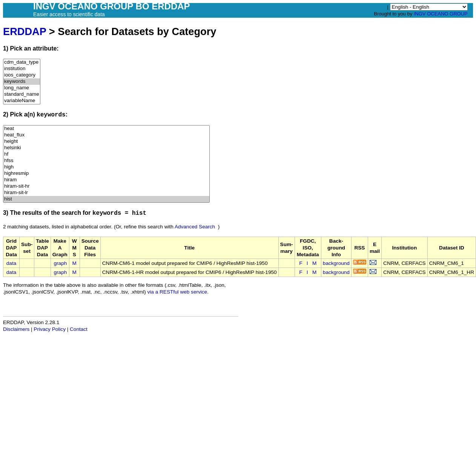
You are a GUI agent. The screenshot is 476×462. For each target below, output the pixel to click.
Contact (79, 329)
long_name (22, 88)
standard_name (22, 94)
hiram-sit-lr (106, 193)
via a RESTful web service (177, 292)
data (11, 263)
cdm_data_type (22, 62)
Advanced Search (195, 227)
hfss (106, 161)
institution (22, 69)
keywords (22, 82)
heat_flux (106, 135)
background (336, 263)
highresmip (106, 174)
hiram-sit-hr (106, 186)
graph (61, 263)
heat (106, 129)
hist (106, 199)
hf (106, 154)
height (106, 142)
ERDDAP (25, 31)
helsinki (106, 148)
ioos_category (22, 75)
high (106, 167)
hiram (106, 180)
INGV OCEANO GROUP (441, 14)
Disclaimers (16, 329)
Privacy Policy (50, 329)
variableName (22, 101)
